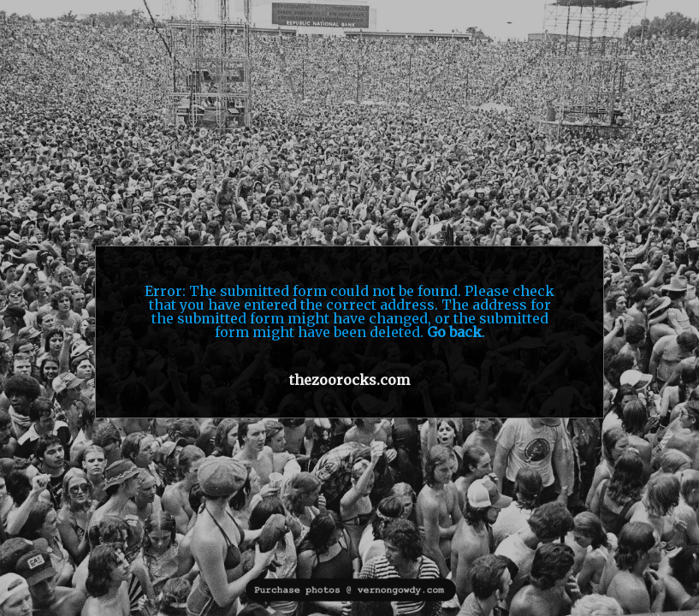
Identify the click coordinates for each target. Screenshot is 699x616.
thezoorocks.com (349, 380)
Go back (454, 332)
